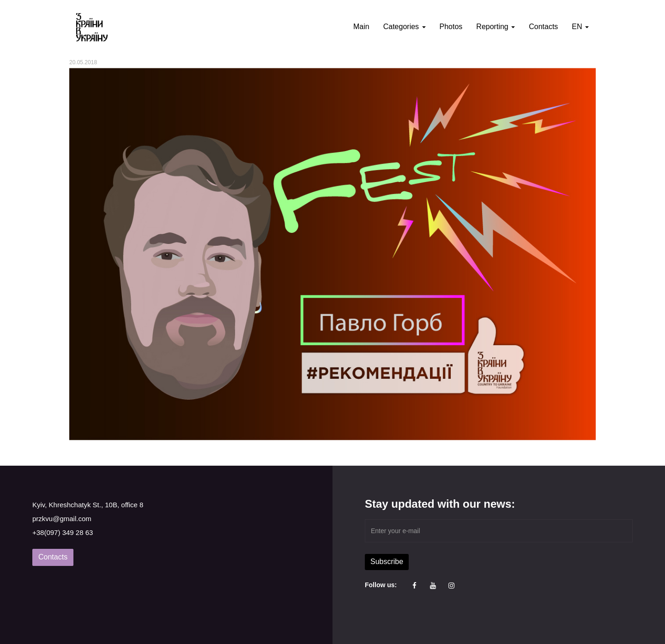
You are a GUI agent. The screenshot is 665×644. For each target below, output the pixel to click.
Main (361, 27)
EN (580, 27)
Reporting (496, 27)
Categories (405, 27)
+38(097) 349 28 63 (63, 532)
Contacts (543, 27)
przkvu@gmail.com (62, 519)
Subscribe (387, 562)
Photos (451, 27)
